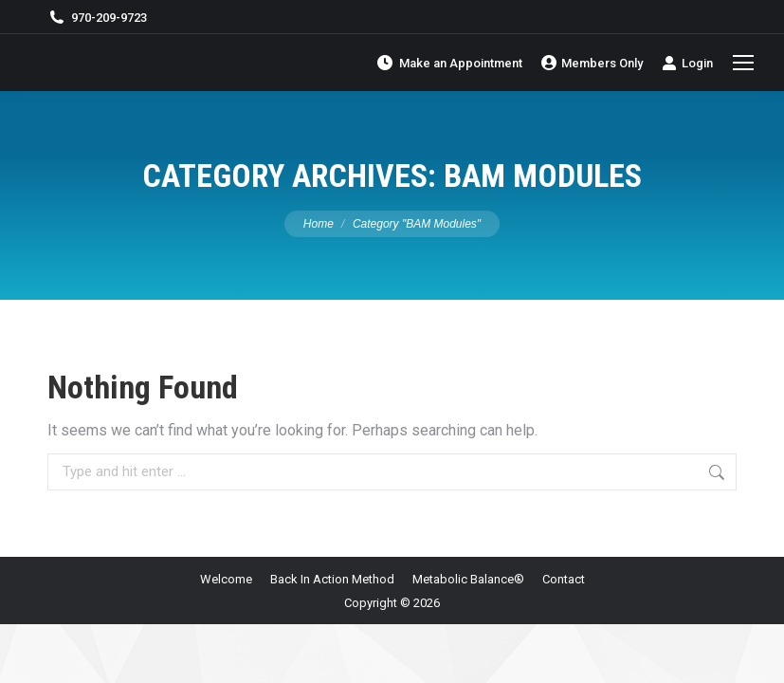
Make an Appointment (449, 63)
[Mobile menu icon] (743, 63)
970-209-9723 (97, 18)
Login (687, 63)
